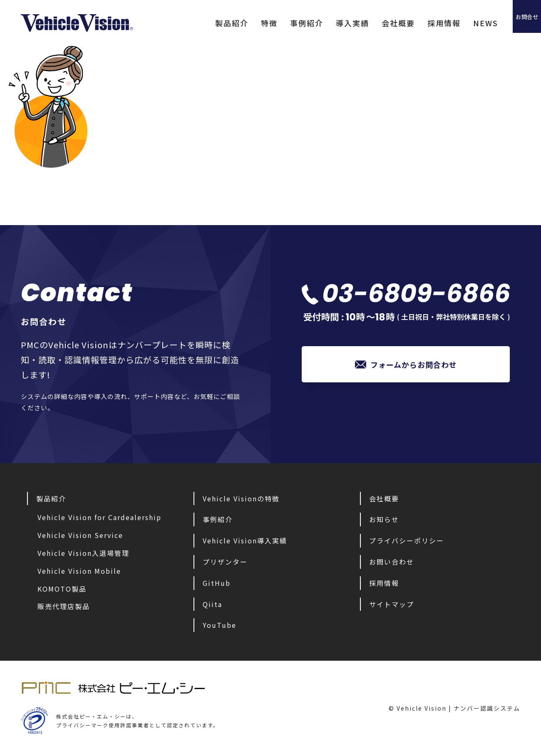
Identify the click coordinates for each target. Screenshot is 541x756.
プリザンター (225, 562)
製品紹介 (202, 23)
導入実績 (323, 23)
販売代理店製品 (64, 606)
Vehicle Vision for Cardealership (99, 517)
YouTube (220, 625)
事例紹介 (277, 23)
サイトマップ (392, 604)
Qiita (212, 604)
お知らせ (384, 519)
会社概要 (368, 23)
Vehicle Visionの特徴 (241, 498)
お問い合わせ (392, 562)
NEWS (456, 23)
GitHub (217, 583)
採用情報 (414, 23)
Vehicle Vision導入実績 (245, 540)
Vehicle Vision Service (80, 535)
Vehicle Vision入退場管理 (83, 553)
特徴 (239, 23)
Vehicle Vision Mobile (79, 571)
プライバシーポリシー (407, 540)
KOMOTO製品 (62, 589)
